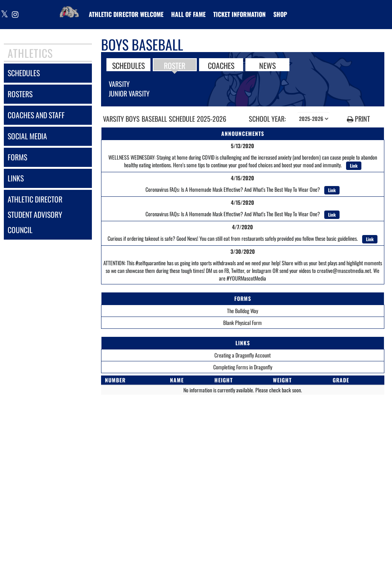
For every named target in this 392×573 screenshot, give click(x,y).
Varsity (119, 84)
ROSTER (175, 65)
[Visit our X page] (5, 15)
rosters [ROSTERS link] (20, 94)
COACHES (221, 65)
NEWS (267, 65)
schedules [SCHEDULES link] (24, 73)
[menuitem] (126, 14)
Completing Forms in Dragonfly (243, 367)
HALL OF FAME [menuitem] (188, 14)
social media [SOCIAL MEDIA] (27, 136)
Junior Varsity (129, 93)
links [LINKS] (16, 178)
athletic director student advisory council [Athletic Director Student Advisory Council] (35, 215)
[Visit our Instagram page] (15, 15)
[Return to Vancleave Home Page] (69, 10)
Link (354, 166)
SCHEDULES (128, 65)
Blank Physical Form (243, 322)
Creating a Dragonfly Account (243, 355)
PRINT (358, 119)
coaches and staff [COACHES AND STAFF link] (36, 115)
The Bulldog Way (243, 311)
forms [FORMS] (17, 157)
